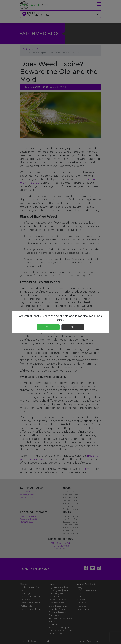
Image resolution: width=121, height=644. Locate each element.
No (73, 327)
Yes (48, 327)
